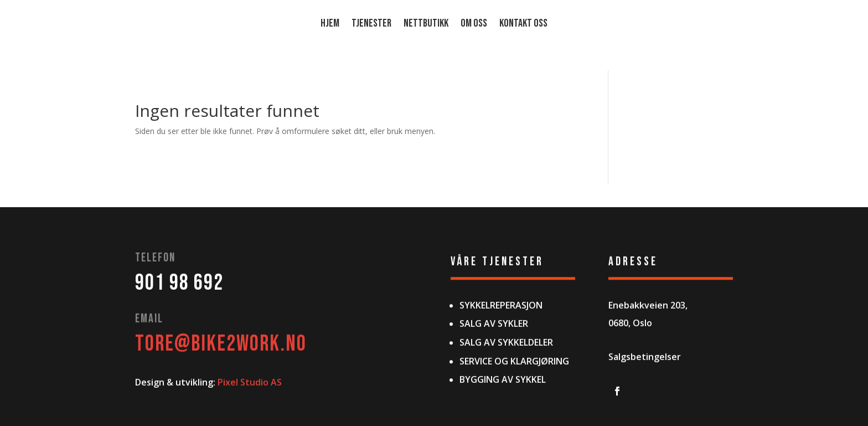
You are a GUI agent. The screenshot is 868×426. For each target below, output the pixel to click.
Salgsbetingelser (645, 390)
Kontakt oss (523, 25)
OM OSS (474, 25)
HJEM (330, 25)
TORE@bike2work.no (221, 377)
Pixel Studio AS (250, 415)
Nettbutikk (426, 25)
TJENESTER (371, 25)
